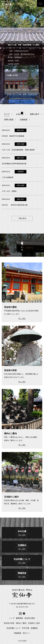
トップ (12, 618)
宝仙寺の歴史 (30, 618)
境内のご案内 (21, 623)
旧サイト (26, 633)
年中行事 (26, 628)
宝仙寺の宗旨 (9, 623)
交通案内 (34, 628)
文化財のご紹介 (34, 623)
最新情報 (19, 618)
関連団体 (18, 633)
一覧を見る (22, 218)
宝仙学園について (13, 628)
